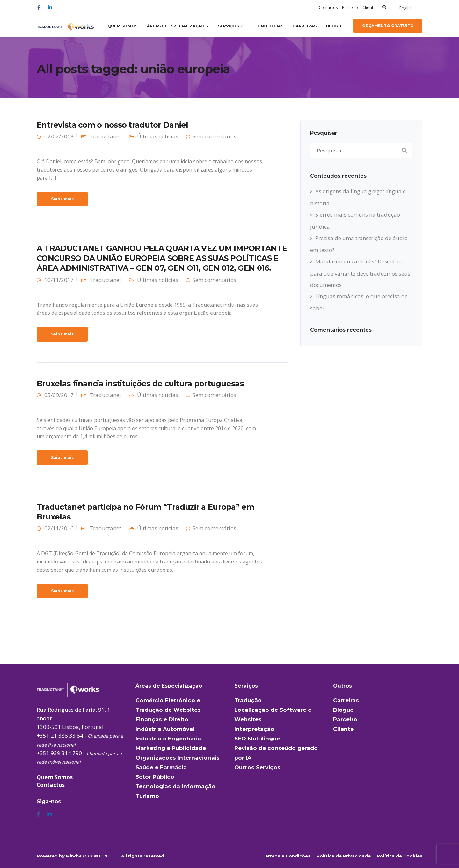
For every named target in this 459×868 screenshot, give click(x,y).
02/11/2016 (59, 528)
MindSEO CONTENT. (89, 856)
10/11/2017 (59, 280)
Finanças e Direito (162, 719)
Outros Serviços (257, 767)
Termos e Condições (286, 856)
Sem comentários (214, 136)
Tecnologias (268, 26)
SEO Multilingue (257, 739)
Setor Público (155, 777)
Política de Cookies (400, 856)
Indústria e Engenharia (168, 739)
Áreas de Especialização (176, 26)
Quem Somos (122, 26)
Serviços (229, 26)
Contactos (328, 7)
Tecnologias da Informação (175, 786)
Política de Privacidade (344, 856)
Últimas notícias (158, 136)
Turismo (147, 796)
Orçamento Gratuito (388, 26)
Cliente (369, 7)
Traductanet (105, 136)
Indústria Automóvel (165, 729)
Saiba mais (62, 199)
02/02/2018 (59, 136)
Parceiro (350, 7)
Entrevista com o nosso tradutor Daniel (113, 125)
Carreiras (305, 26)
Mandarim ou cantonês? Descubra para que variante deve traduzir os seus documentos (360, 273)
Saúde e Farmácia (161, 767)
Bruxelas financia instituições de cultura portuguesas (140, 383)
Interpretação (254, 729)
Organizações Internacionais (178, 758)
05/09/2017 (59, 395)
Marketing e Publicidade (171, 748)
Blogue (335, 26)
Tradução (248, 700)
